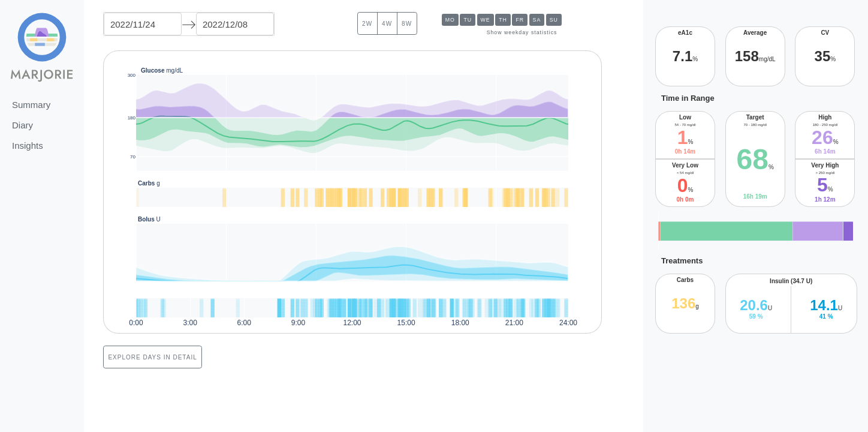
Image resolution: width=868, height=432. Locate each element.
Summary (31, 105)
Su (554, 20)
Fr (520, 20)
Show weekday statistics (522, 32)
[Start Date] (143, 24)
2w (367, 24)
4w (387, 24)
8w (407, 24)
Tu (468, 20)
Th (503, 20)
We (486, 20)
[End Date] (235, 24)
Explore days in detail (152, 357)
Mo (450, 20)
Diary (22, 125)
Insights (28, 145)
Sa (537, 20)
